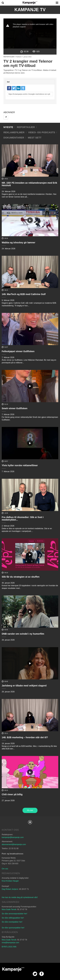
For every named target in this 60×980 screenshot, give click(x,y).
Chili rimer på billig (12, 794)
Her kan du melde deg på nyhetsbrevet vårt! (20, 897)
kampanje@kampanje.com (13, 837)
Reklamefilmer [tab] (14, 132)
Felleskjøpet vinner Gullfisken (18, 351)
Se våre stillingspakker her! (13, 918)
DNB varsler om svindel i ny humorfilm (23, 634)
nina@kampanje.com (10, 943)
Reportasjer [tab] (26, 127)
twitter (35, 974)
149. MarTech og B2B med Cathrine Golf (24, 294)
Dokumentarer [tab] (14, 138)
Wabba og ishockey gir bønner (18, 243)
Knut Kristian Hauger (10, 881)
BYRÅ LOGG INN (9, 947)
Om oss (5, 869)
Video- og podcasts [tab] (42, 132)
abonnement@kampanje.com (14, 844)
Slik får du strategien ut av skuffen (21, 577)
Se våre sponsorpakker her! (13, 928)
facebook (42, 974)
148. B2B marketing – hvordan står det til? (25, 737)
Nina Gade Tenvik (9, 909)
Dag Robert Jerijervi (10, 889)
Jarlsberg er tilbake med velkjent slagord (24, 686)
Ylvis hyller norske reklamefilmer (20, 465)
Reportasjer (9, 57)
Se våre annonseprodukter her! (14, 914)
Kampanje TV (30, 10)
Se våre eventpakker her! (12, 922)
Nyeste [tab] (8, 127)
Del (8, 82)
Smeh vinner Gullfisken (15, 408)
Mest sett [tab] (35, 138)
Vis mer (30, 810)
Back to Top (30, 822)
